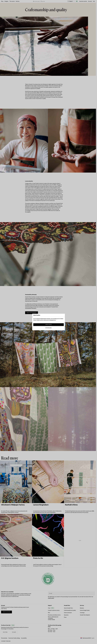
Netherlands (48, 328)
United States (48, 325)
